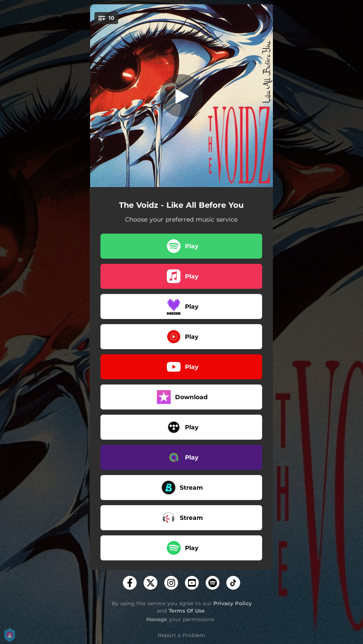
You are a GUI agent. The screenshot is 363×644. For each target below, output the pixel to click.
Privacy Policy (233, 603)
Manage (157, 619)
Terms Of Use (187, 611)
